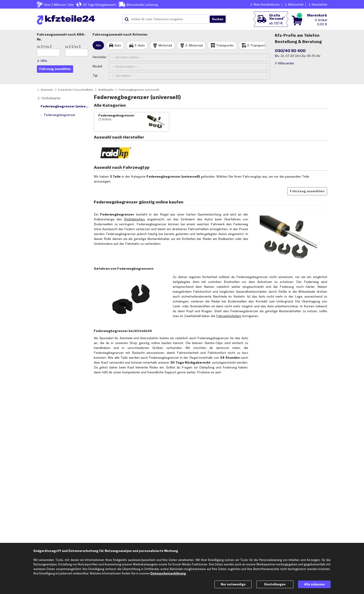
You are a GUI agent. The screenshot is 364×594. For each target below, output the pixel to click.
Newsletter (320, 4)
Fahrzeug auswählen (307, 191)
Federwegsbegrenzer (60, 115)
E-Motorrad (194, 45)
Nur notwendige (233, 584)
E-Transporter (258, 45)
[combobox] (168, 19)
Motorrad (165, 45)
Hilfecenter (286, 63)
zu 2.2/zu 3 (73, 46)
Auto (118, 45)
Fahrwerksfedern (229, 316)
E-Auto (140, 45)
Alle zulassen (314, 584)
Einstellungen (275, 584)
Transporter (225, 45)
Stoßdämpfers (134, 219)
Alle (98, 45)
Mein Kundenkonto (267, 4)
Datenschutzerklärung (168, 573)
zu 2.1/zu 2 (44, 46)
